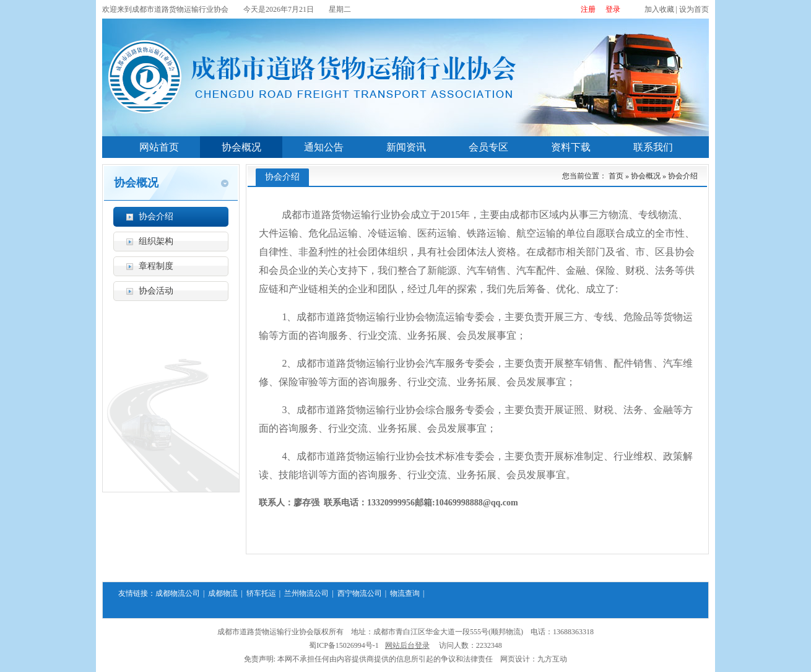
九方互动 (552, 659)
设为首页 (694, 9)
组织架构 (156, 241)
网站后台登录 (407, 645)
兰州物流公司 (306, 593)
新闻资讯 (406, 147)
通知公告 (324, 147)
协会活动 (156, 291)
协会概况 (241, 147)
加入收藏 (659, 9)
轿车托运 (261, 593)
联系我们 (653, 147)
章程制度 (156, 266)
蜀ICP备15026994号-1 (344, 645)
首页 (616, 176)
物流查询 (405, 593)
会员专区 (488, 147)
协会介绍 (156, 216)
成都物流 (223, 593)
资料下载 (571, 147)
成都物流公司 (178, 593)
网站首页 (159, 147)
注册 (588, 9)
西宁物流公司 (360, 593)
